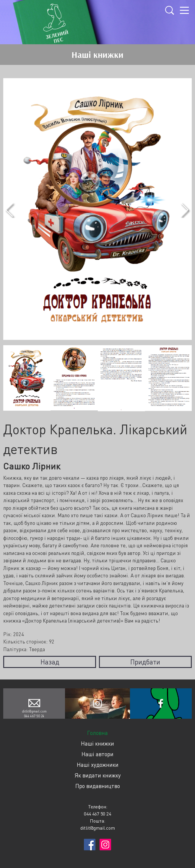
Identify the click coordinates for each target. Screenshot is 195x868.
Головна (97, 733)
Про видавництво (98, 786)
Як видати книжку (98, 775)
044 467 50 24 (34, 716)
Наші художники (98, 765)
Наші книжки (97, 743)
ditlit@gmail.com (34, 711)
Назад (50, 662)
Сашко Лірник (32, 466)
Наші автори (97, 754)
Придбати (145, 662)
